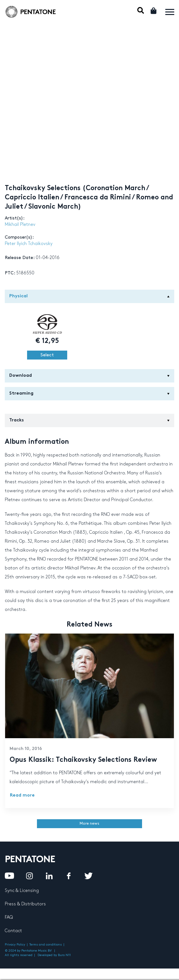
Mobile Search (141, 10)
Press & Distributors (25, 904)
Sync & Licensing (22, 891)
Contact (13, 931)
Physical (89, 296)
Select (47, 355)
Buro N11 (64, 955)
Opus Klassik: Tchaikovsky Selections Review (83, 760)
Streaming (89, 393)
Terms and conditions (46, 945)
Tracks (89, 420)
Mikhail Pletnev (20, 224)
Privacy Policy (15, 945)
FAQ (9, 917)
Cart (154, 11)
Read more (22, 795)
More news (89, 824)
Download (89, 376)
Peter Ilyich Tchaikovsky (29, 244)
